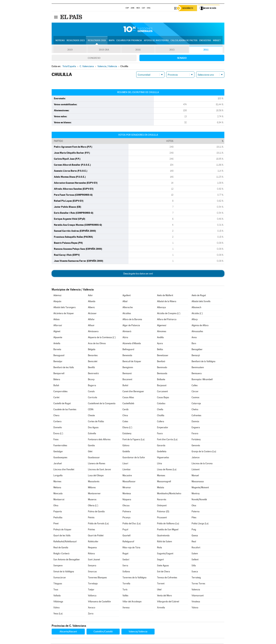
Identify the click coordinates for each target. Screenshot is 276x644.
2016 (138, 50)
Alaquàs (57, 302)
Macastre (127, 476)
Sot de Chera (163, 572)
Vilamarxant (198, 596)
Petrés (91, 518)
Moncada (58, 494)
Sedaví (126, 560)
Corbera (57, 422)
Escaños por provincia (129, 41)
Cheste (91, 416)
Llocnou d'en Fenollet (64, 470)
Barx (194, 344)
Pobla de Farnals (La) (98, 524)
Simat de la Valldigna (64, 572)
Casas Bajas (163, 398)
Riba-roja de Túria (131, 548)
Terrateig (196, 578)
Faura (160, 434)
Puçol (125, 530)
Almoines (162, 332)
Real (194, 542)
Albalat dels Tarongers (65, 308)
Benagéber (197, 350)
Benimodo (162, 368)
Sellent (195, 560)
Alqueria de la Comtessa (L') (102, 338)
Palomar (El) (163, 512)
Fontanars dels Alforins (99, 440)
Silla (194, 566)
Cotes (125, 422)
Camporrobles (60, 392)
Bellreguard (128, 350)
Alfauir (91, 326)
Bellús (160, 350)
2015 (172, 50)
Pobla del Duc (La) (132, 524)
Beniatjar (58, 362)
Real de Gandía (61, 548)
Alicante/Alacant (68, 632)
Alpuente (58, 338)
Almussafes (197, 332)
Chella (160, 410)
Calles (195, 386)
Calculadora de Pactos (184, 41)
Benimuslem (198, 368)
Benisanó (127, 374)
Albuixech (196, 308)
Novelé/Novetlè (199, 500)
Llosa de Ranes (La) (167, 470)
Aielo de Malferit (165, 296)
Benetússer (163, 356)
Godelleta (162, 452)
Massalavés (94, 482)
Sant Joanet (94, 560)
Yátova (195, 608)
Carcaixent (162, 392)
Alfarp (195, 320)
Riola (160, 548)
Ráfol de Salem (165, 542)
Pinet (56, 524)
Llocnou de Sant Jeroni (99, 470)
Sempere (58, 566)
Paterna (196, 512)
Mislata (161, 488)
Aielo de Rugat (199, 296)
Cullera (161, 422)
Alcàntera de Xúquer (64, 314)
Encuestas (205, 41)
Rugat (125, 554)
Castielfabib (128, 404)
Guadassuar (94, 458)
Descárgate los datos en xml (138, 274)
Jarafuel (58, 464)
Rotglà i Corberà (61, 554)
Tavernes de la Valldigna (134, 578)
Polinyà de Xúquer (62, 530)
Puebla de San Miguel (168, 530)
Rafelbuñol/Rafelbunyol (65, 542)
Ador (90, 296)
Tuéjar (91, 590)
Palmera (127, 512)
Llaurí (125, 464)
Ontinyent (162, 506)
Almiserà (127, 332)
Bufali (56, 386)
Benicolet (93, 362)
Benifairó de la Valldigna (203, 362)
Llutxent (196, 470)
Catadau (161, 404)
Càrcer (195, 392)
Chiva (125, 416)
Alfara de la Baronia (132, 320)
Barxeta (57, 350)
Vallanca (92, 596)
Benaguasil (59, 356)
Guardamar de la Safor (134, 458)
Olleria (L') (93, 506)
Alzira (125, 338)
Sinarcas (92, 572)
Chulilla (161, 416)
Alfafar (91, 320)
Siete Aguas (163, 566)
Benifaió (161, 362)
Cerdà (125, 410)
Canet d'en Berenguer (133, 392)
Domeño (58, 428)
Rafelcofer (93, 542)
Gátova (126, 446)
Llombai (126, 470)
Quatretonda (163, 536)
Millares (92, 488)
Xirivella (161, 608)
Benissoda (162, 374)
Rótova (91, 554)
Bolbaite (161, 380)
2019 (70, 50)
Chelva (195, 410)
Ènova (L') (58, 434)
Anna (194, 338)
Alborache (128, 308)
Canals (91, 392)
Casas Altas (128, 398)
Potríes (91, 530)
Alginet (57, 332)
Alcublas (127, 314)
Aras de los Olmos (97, 344)
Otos (194, 506)
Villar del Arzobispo (132, 602)
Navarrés (162, 500)
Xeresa (126, 608)
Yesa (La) (58, 614)
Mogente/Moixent (200, 488)
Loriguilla (58, 476)
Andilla (160, 338)
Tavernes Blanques (97, 578)
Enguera (196, 428)
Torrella (126, 584)
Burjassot (162, 386)
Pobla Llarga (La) (200, 524)
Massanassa (198, 482)
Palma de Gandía (96, 512)
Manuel (195, 476)
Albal (125, 302)
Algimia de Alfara (200, 326)
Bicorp (91, 380)
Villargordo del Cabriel (168, 602)
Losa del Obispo (96, 476)
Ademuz (57, 296)
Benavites (93, 356)
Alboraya (161, 308)
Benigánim (128, 368)
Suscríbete (188, 8)
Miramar (127, 488)
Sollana (126, 572)
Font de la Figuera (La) (134, 440)
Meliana (57, 488)
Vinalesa (196, 602)
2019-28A (104, 50)
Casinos (195, 398)
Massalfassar (129, 482)
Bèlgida (92, 350)
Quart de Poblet (96, 536)
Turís (125, 590)
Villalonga (58, 602)
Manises (161, 476)
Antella (57, 344)
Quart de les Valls (62, 536)
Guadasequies (60, 458)
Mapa (112, 41)
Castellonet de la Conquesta (102, 404)
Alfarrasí (58, 326)
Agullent (127, 296)
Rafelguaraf (128, 542)
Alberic (91, 308)
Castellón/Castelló (103, 632)
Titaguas (58, 584)
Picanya (126, 518)
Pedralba (58, 518)
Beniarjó (196, 356)
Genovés (196, 446)
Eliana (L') (127, 428)
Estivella (92, 434)
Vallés (125, 596)
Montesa (127, 494)
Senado (182, 58)
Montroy (196, 494)
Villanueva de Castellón (99, 602)
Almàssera (93, 332)
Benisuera (197, 374)
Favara (195, 434)
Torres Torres (198, 584)
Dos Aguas (93, 428)
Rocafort (196, 548)
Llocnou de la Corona (202, 464)
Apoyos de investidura (156, 41)
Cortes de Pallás (96, 422)
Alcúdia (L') (197, 314)
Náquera (127, 500)
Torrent (161, 584)
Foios (56, 440)
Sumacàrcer (60, 578)
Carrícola (93, 398)
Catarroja (196, 404)
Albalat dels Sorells (201, 302)
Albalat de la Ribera (167, 302)
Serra (125, 566)
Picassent (162, 518)
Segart (160, 560)
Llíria (160, 464)
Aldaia (56, 320)
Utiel (159, 590)
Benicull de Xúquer (132, 362)
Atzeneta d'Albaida (132, 344)
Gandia (91, 446)
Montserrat (59, 500)
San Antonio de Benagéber (67, 560)
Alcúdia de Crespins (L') (169, 314)
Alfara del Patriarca (167, 320)
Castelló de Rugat (62, 404)
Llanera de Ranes (97, 464)
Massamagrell (164, 482)
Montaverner (94, 494)
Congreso (94, 58)
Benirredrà (93, 374)
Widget (217, 41)
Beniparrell (59, 374)
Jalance (196, 458)
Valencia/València (138, 632)
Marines (57, 482)
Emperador (163, 428)
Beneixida (127, 356)
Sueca (195, 572)
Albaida (92, 302)
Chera (56, 416)
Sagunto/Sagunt (165, 554)
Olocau (126, 506)
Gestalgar (58, 452)
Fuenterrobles (60, 446)
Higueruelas (163, 458)
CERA (91, 410)
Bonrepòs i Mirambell (202, 380)
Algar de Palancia (131, 326)
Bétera (57, 380)
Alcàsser (92, 314)
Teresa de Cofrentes (167, 578)
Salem (195, 554)
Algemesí (162, 326)
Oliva (56, 506)
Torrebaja (93, 584)
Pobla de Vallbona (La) (168, 524)
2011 (206, 50)
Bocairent (127, 380)
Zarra (91, 614)
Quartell (126, 536)
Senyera (92, 566)
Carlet (56, 398)
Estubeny (127, 434)
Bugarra (92, 386)
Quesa (195, 536)
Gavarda (161, 446)
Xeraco (92, 608)
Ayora (160, 344)
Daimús (195, 422)
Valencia (196, 590)
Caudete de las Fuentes (65, 410)
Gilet (90, 452)
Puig (194, 530)
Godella (126, 452)
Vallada (57, 596)
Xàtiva (56, 608)
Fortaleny (196, 440)
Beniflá (91, 368)
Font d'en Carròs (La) (167, 440)
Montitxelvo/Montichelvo (169, 494)
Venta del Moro (164, 596)
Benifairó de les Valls (64, 368)
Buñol (125, 386)
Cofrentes (196, 416)
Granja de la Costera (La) (204, 452)
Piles (194, 518)
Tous (56, 590)
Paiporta (58, 512)
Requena (92, 548)
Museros (92, 500)
